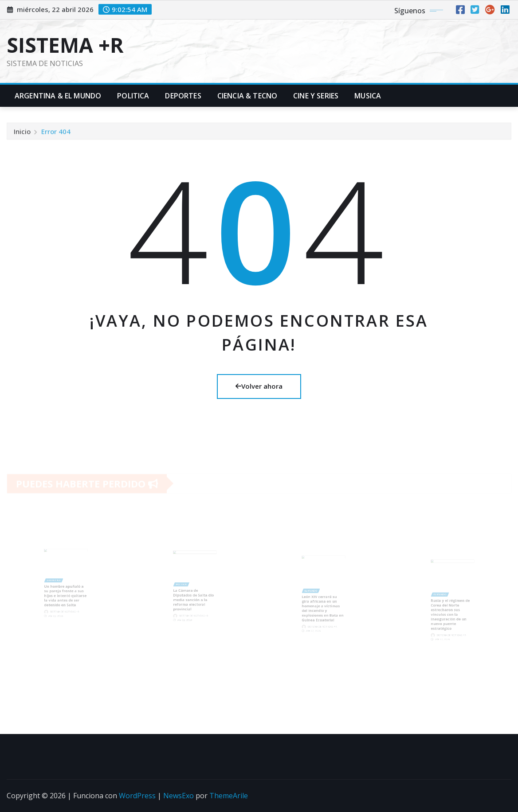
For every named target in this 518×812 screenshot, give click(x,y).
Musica (368, 96)
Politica (133, 96)
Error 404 (56, 133)
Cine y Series (316, 96)
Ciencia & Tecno (247, 96)
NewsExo (179, 796)
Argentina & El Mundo (58, 96)
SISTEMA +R (65, 45)
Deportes (183, 96)
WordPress (137, 796)
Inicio (22, 133)
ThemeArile (229, 796)
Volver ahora (259, 386)
